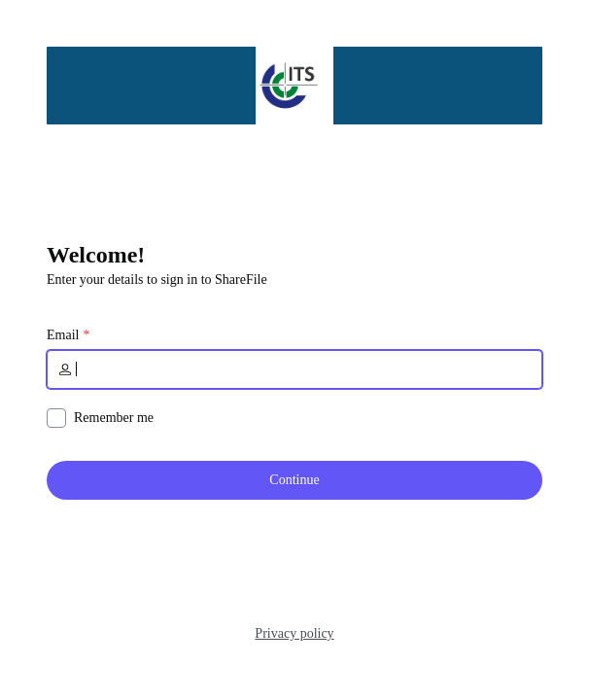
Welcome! (96, 255)
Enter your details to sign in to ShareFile (157, 280)
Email (63, 335)
